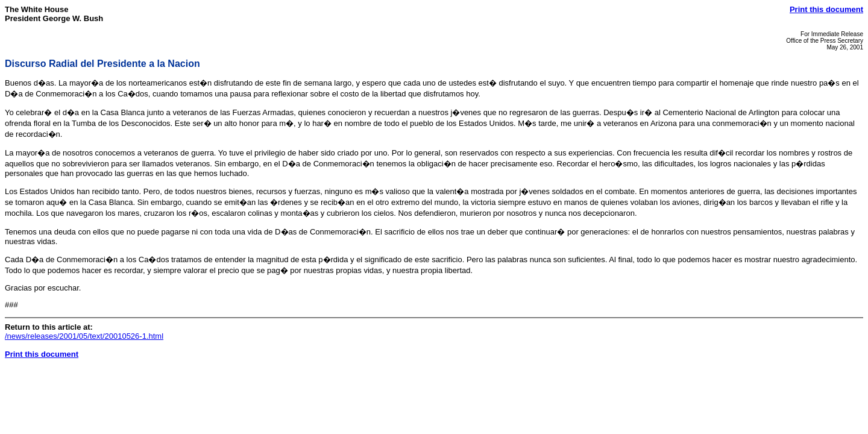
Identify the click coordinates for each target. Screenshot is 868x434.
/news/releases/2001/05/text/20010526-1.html (84, 336)
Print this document (826, 9)
